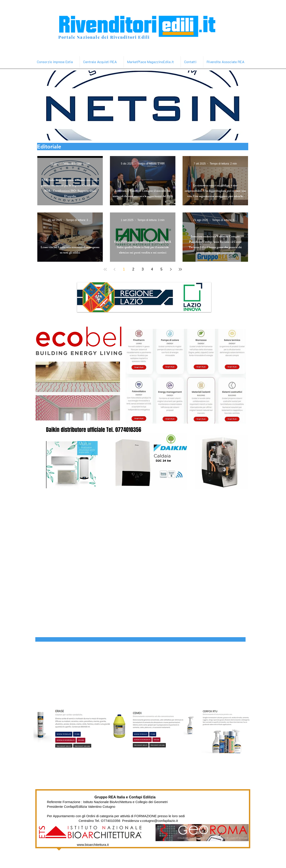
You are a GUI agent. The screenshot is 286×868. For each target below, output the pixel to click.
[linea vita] (120, 133)
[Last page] (180, 269)
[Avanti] (254, 105)
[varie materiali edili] (166, 133)
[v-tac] (156, 133)
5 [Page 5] (161, 269)
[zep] (125, 133)
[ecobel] (161, 133)
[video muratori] (140, 133)
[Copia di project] (104, 133)
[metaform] (135, 133)
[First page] (105, 269)
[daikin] (130, 133)
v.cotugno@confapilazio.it (159, 821)
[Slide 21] (187, 133)
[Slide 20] (176, 133)
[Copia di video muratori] (182, 133)
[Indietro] (31, 105)
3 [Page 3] (143, 269)
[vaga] (151, 133)
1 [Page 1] (124, 269)
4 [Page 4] (152, 269)
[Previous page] (115, 269)
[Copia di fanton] (110, 133)
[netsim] (99, 133)
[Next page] (171, 269)
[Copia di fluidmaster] (115, 133)
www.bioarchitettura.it (93, 845)
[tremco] (171, 133)
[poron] (146, 133)
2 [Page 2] (133, 269)
